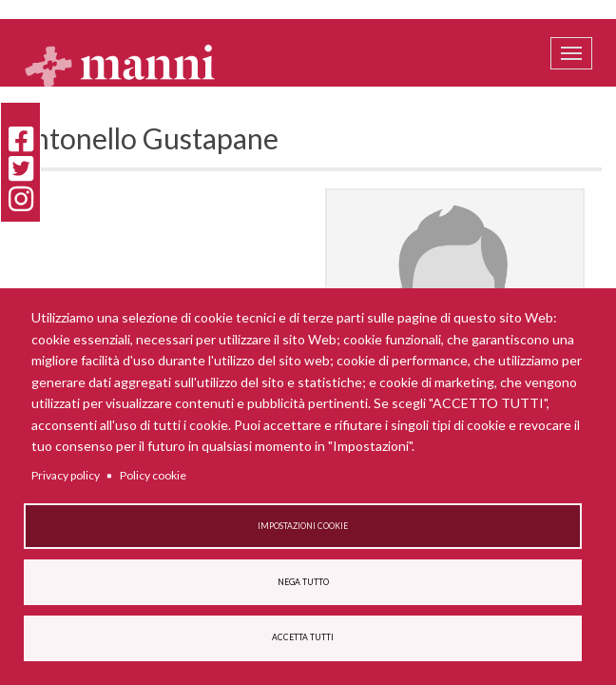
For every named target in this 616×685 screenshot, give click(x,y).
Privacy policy (66, 475)
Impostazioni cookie (303, 526)
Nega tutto (303, 582)
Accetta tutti (303, 637)
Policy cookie (153, 475)
